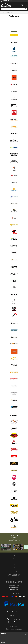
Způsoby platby (14, 559)
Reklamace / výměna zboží (14, 567)
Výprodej (3, 643)
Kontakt (14, 569)
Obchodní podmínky (14, 563)
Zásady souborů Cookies (14, 587)
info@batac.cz (16, 622)
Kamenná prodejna (14, 571)
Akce (2, 640)
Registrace (14, 578)
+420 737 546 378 (16, 619)
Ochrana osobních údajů (14, 585)
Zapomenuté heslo (14, 589)
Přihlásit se (12, 1)
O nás (14, 565)
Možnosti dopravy (14, 561)
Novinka (3, 637)
